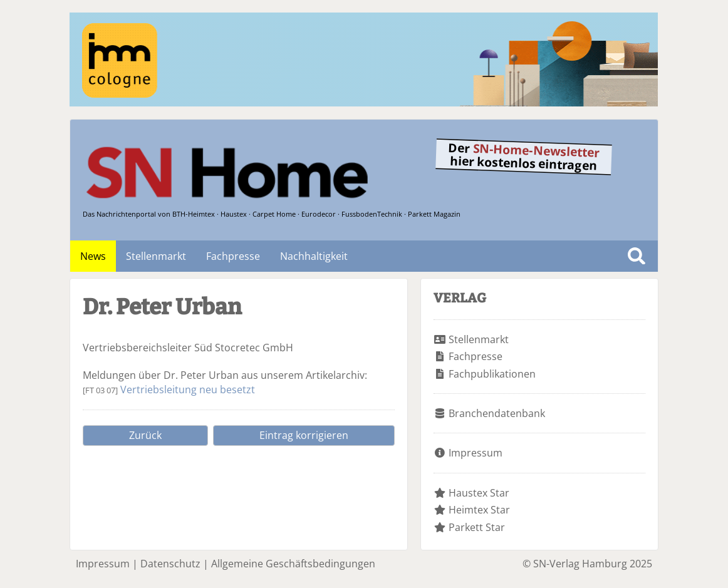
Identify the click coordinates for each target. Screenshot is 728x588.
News (93, 256)
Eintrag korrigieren (304, 435)
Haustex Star (479, 493)
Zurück (145, 435)
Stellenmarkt (156, 256)
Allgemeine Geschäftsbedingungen (293, 564)
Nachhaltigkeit (314, 256)
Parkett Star (477, 527)
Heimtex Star (479, 510)
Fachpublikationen (492, 374)
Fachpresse (233, 256)
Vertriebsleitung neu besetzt (188, 389)
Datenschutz (170, 564)
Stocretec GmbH (254, 348)
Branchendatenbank (497, 413)
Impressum (476, 453)
